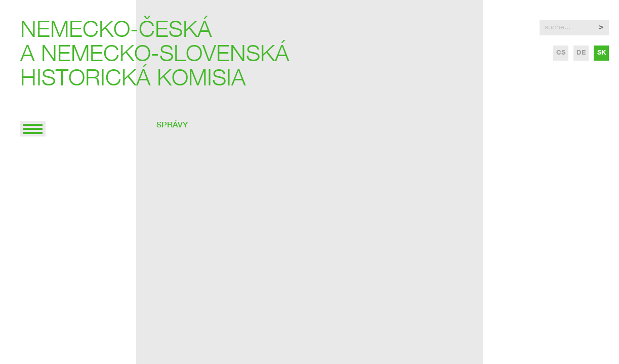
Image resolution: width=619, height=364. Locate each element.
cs (561, 53)
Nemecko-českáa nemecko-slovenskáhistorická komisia (155, 56)
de (581, 53)
